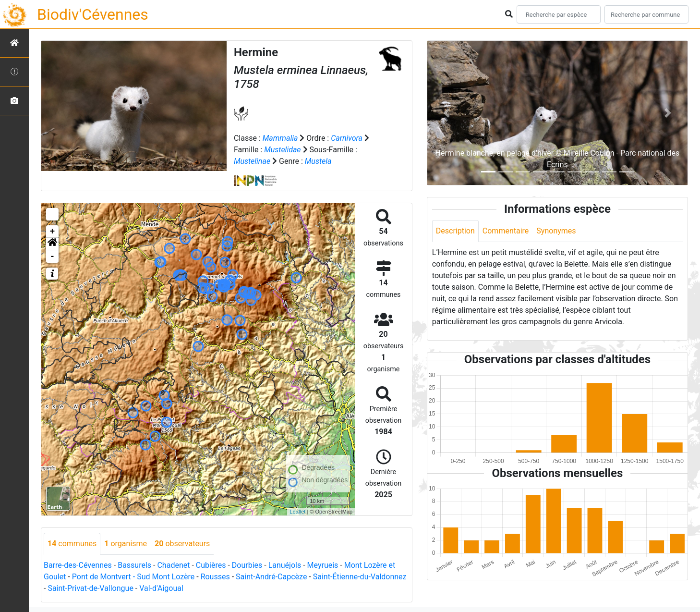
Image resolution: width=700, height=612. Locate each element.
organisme (126, 544)
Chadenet (173, 565)
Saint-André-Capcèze (271, 577)
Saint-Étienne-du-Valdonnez (360, 577)
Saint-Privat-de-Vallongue (90, 588)
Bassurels (134, 565)
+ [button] (53, 232)
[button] (52, 244)
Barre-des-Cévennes (78, 565)
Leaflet (297, 512)
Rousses (215, 577)
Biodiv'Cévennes (93, 14)
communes (72, 544)
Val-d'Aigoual (161, 588)
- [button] (53, 257)
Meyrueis (323, 565)
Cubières (211, 565)
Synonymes (556, 231)
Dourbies (247, 565)
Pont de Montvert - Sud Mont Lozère (133, 577)
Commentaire (506, 231)
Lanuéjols (285, 565)
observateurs (182, 544)
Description (455, 231)
